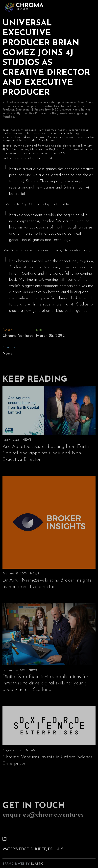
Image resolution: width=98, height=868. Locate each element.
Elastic (37, 865)
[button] (92, 6)
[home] (23, 7)
